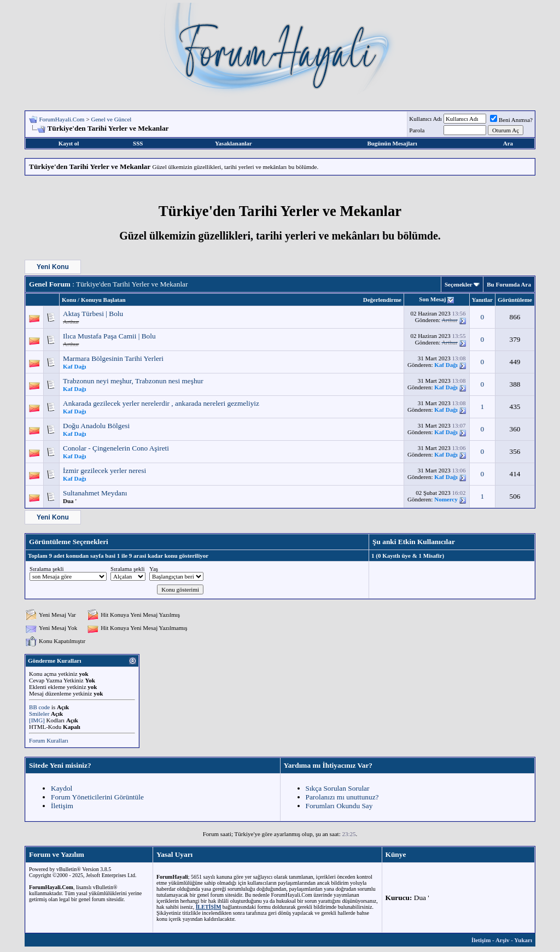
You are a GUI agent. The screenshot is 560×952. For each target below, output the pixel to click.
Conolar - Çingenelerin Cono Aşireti (116, 448)
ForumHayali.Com (62, 119)
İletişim (62, 806)
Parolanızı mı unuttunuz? (342, 797)
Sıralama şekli (47, 569)
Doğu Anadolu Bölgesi (96, 426)
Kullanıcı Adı (425, 119)
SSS (138, 143)
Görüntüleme (515, 300)
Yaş (154, 569)
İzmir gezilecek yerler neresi (104, 471)
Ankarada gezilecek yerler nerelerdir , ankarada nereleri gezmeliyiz (161, 403)
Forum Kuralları (49, 740)
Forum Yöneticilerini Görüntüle (97, 797)
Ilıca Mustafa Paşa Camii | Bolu (109, 336)
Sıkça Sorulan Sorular (338, 788)
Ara (508, 143)
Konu (69, 300)
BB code (39, 707)
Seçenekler (459, 284)
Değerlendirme (382, 300)
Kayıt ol (69, 143)
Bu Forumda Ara (509, 284)
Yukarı (523, 940)
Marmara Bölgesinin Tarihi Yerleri (113, 358)
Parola (417, 130)
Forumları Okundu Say (339, 806)
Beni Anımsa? (511, 120)
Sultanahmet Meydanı (95, 493)
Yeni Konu (53, 267)
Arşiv (503, 940)
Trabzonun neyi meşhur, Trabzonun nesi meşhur (133, 381)
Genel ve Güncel (112, 119)
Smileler (39, 714)
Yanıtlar (483, 300)
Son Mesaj (432, 299)
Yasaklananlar (234, 143)
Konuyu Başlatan (103, 300)
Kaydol (62, 788)
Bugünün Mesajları (392, 143)
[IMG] (37, 720)
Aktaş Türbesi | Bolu (93, 314)
